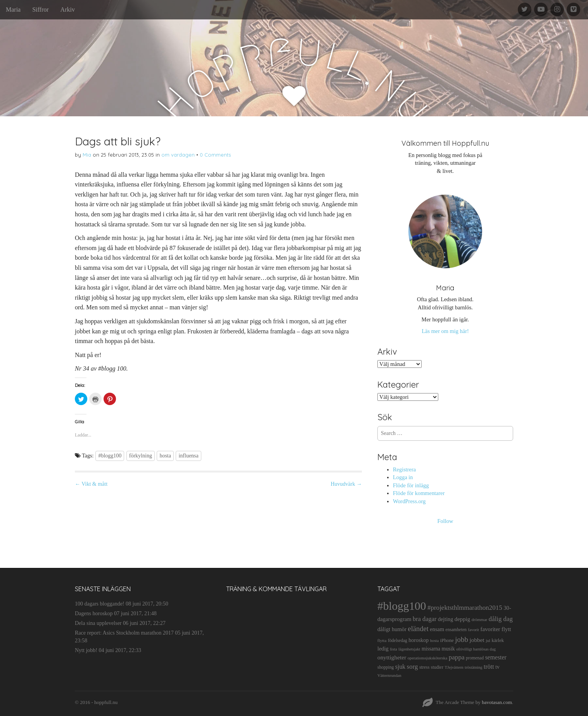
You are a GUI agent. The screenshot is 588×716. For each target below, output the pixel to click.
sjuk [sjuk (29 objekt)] (400, 667)
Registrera (404, 469)
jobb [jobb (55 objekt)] (462, 639)
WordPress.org (409, 501)
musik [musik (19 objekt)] (448, 649)
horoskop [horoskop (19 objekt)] (419, 640)
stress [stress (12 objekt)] (424, 667)
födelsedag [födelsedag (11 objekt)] (398, 640)
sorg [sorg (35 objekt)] (412, 667)
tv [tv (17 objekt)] (497, 667)
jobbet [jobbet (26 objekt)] (477, 640)
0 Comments (215, 155)
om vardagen (178, 155)
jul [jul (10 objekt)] (488, 640)
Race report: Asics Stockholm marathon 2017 (124, 633)
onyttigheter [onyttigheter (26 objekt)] (392, 657)
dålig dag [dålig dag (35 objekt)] (501, 619)
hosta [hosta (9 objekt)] (435, 641)
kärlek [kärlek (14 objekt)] (498, 640)
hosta (165, 456)
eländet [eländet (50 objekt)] (418, 629)
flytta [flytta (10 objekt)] (382, 640)
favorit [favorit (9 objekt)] (474, 630)
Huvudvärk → (347, 484)
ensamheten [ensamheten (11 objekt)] (456, 630)
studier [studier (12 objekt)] (437, 667)
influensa (188, 456)
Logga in (403, 477)
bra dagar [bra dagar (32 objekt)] (425, 619)
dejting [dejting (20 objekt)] (445, 619)
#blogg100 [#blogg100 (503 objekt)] (402, 606)
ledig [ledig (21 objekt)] (383, 649)
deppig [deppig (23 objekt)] (462, 619)
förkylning (141, 456)
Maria (13, 9)
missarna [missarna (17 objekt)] (431, 649)
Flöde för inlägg (411, 485)
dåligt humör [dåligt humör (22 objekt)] (392, 629)
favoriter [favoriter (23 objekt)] (490, 629)
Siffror (40, 9)
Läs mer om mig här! (445, 331)
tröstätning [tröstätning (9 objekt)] (474, 667)
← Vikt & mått (91, 484)
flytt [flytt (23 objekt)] (506, 629)
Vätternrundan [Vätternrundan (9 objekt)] (389, 675)
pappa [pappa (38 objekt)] (457, 657)
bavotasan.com (497, 702)
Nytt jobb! (86, 650)
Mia (87, 155)
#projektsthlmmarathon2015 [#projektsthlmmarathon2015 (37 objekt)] (465, 608)
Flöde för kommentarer (419, 493)
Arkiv (68, 9)
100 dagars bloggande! (100, 604)
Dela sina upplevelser (98, 623)
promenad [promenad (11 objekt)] (475, 658)
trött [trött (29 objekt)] (489, 667)
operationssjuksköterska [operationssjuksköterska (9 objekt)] (427, 658)
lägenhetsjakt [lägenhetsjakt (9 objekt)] (409, 649)
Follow (445, 521)
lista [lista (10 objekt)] (393, 649)
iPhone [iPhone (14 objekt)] (447, 640)
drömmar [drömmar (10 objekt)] (480, 619)
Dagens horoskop (94, 613)
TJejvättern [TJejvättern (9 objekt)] (454, 667)
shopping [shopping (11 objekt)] (386, 667)
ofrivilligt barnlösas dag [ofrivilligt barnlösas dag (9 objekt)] (476, 649)
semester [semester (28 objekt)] (496, 657)
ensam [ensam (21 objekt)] (437, 629)
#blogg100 (110, 456)
